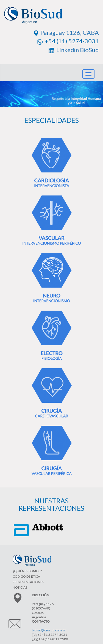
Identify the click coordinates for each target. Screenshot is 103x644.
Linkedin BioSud (74, 50)
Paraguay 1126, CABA (66, 32)
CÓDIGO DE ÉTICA (26, 576)
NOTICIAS (20, 587)
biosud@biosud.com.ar (49, 630)
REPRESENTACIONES (28, 582)
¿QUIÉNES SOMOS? (27, 571)
